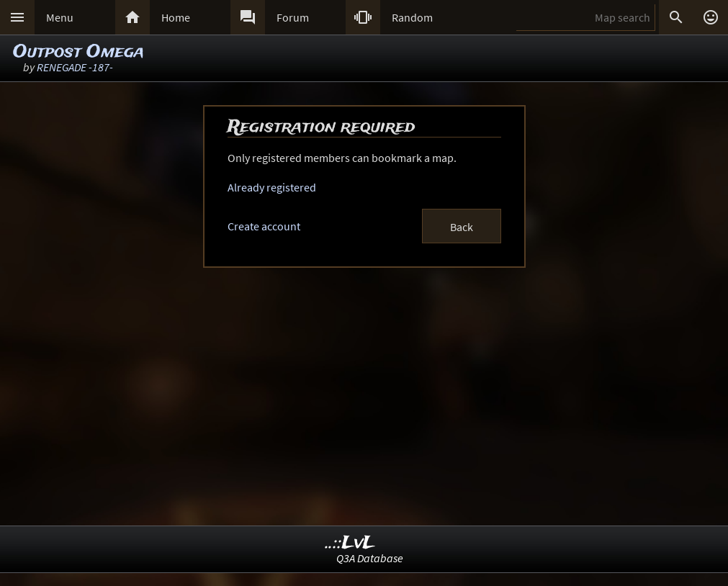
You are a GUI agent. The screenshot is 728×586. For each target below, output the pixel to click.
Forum (293, 17)
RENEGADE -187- (75, 67)
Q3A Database (370, 558)
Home (176, 17)
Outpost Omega (78, 52)
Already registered (272, 187)
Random (412, 17)
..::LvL (350, 543)
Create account (264, 226)
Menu (60, 17)
